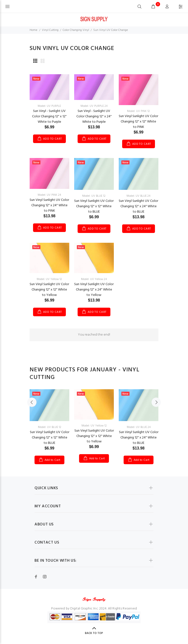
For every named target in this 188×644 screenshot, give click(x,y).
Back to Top (94, 633)
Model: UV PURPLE (49, 106)
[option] (49, 422)
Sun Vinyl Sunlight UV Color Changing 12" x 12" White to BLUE (94, 206)
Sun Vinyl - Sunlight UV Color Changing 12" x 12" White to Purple (49, 116)
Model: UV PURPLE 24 (94, 106)
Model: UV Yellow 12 (49, 279)
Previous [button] (32, 402)
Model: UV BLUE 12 (94, 196)
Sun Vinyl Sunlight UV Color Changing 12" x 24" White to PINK (49, 205)
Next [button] (156, 402)
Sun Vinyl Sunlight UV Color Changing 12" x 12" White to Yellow (49, 290)
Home (33, 30)
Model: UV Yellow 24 (94, 279)
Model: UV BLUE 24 (138, 196)
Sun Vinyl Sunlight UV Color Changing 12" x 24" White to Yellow (94, 290)
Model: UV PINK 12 (138, 111)
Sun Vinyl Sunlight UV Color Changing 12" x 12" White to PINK (138, 122)
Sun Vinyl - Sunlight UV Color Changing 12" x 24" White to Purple (94, 116)
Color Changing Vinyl (76, 30)
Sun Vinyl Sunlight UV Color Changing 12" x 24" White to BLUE (138, 206)
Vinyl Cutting (50, 30)
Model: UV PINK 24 (49, 195)
